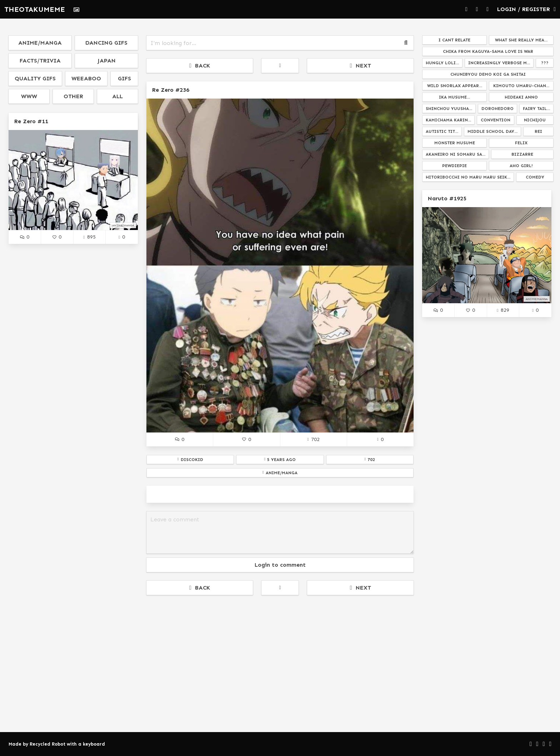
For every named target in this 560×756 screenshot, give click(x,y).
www (29, 96)
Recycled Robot (47, 744)
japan (107, 61)
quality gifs (35, 78)
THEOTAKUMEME (35, 9)
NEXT (361, 66)
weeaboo (86, 78)
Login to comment (280, 565)
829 (503, 310)
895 (89, 237)
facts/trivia (40, 61)
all (117, 96)
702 (313, 439)
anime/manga (40, 43)
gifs (124, 78)
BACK (200, 66)
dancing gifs (106, 43)
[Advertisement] (280, 654)
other (73, 96)
